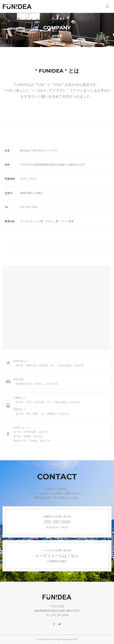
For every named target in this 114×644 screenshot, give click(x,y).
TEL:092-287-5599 (57, 615)
